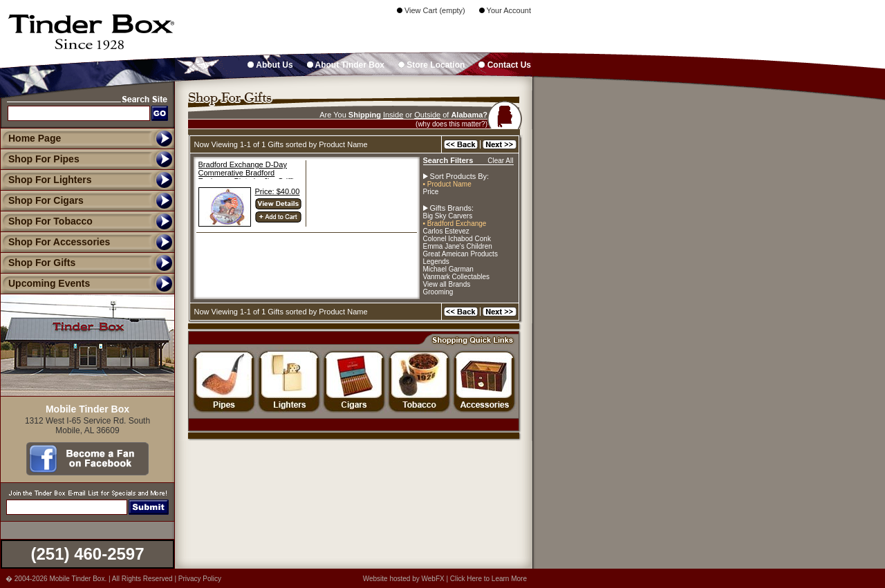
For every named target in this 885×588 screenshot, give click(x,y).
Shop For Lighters (46, 180)
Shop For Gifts (38, 263)
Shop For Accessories (55, 242)
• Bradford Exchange (455, 224)
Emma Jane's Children (458, 246)
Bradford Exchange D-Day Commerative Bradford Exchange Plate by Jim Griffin (248, 173)
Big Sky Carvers (448, 216)
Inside (393, 115)
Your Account (505, 10)
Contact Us (505, 65)
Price (431, 192)
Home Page (35, 138)
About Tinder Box (346, 65)
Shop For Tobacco (46, 221)
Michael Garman (448, 269)
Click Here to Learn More (488, 579)
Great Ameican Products (460, 254)
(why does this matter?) (451, 124)
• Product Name (447, 184)
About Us (270, 65)
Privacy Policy (200, 579)
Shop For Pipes (40, 159)
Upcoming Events (45, 283)
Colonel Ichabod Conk (457, 239)
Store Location (431, 65)
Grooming (438, 292)
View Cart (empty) (431, 10)
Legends (436, 262)
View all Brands (447, 284)
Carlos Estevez (446, 231)
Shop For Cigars (42, 200)
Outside (427, 115)
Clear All (500, 161)
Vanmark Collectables (457, 277)
